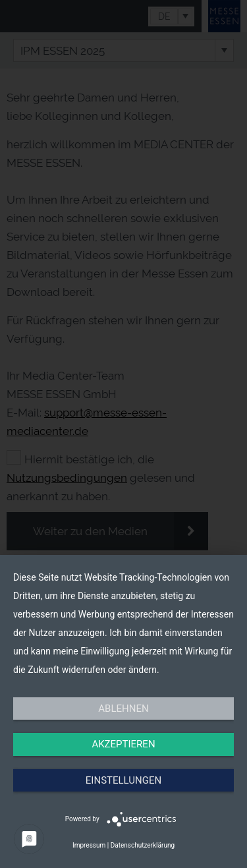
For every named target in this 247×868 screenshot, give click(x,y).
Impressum (89, 845)
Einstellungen (123, 780)
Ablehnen (123, 709)
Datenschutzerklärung (143, 845)
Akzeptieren (123, 744)
